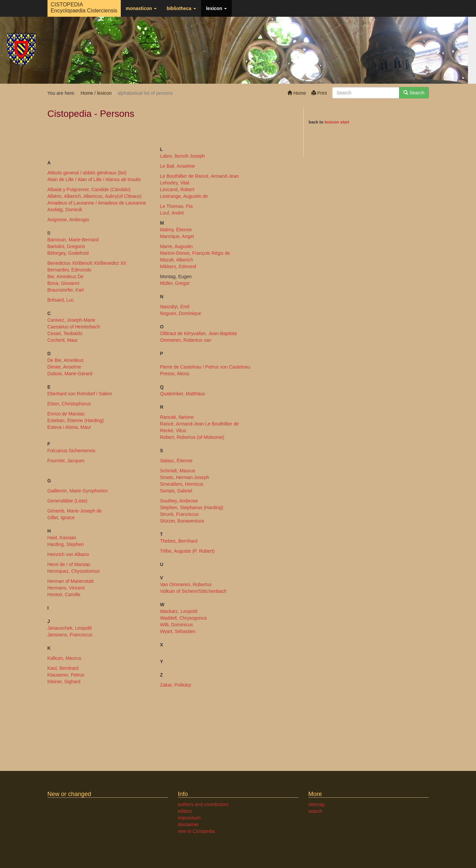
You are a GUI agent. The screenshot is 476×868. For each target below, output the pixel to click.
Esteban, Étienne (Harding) (76, 420)
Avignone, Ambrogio (68, 220)
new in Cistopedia (197, 831)
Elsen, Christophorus (69, 404)
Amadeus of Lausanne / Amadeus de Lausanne (97, 203)
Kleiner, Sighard (64, 682)
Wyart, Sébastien (178, 631)
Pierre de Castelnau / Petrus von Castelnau (205, 367)
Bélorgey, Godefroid (68, 253)
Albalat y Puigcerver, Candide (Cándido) (89, 189)
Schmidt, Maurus (177, 471)
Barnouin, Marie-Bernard (73, 240)
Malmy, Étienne (176, 230)
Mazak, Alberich (176, 260)
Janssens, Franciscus (70, 635)
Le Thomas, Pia (176, 206)
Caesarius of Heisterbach (74, 327)
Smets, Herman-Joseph (184, 477)
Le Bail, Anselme (177, 166)
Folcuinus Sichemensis (71, 451)
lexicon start (337, 122)
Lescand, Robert (177, 189)
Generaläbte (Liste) (68, 501)
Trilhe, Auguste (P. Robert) (187, 551)
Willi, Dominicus (176, 625)
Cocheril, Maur (63, 340)
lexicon (216, 8)
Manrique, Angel (177, 236)
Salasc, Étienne (176, 461)
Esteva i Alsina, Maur (69, 427)
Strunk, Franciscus (179, 514)
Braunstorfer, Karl (66, 290)
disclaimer (188, 824)
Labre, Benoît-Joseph (182, 156)
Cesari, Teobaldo (65, 333)
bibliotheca (181, 8)
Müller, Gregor (175, 283)
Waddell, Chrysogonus (183, 618)
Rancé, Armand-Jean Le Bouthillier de (199, 424)
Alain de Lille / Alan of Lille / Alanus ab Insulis (94, 179)
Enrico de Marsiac (66, 414)
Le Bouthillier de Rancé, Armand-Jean (199, 176)
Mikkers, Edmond (178, 266)
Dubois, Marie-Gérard (70, 374)
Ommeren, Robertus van (185, 340)
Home (297, 93)
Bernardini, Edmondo (70, 270)
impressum (189, 818)
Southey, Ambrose (179, 501)
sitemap (317, 804)
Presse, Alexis (175, 374)
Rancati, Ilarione (177, 417)
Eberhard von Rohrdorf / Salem (80, 394)
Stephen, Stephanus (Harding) (192, 507)
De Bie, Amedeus (66, 360)
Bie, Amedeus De (66, 277)
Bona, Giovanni (64, 283)
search (315, 811)
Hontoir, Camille (64, 595)
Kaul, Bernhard (63, 668)
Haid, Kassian (62, 538)
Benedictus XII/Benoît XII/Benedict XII (87, 263)
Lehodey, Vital (174, 183)
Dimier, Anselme (64, 367)
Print (319, 93)
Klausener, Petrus (66, 675)
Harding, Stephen (66, 544)
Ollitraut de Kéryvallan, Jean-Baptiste (198, 333)
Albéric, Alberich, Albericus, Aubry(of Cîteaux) (95, 196)
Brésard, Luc (61, 300)
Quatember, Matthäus (182, 394)
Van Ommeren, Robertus (186, 584)
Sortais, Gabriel (176, 491)
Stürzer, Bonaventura (182, 521)
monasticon (141, 8)
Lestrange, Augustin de (184, 196)
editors (185, 811)
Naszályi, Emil (175, 307)
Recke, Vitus (173, 430)
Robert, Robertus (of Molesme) (192, 437)
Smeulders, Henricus (182, 484)
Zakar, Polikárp (175, 685)
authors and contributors (203, 804)
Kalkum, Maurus (64, 658)
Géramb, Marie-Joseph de (75, 511)
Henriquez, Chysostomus (74, 571)
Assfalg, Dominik (65, 210)
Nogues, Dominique (180, 313)
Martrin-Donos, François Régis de (195, 253)
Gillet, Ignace (61, 518)
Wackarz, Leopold (179, 611)
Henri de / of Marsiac (69, 564)
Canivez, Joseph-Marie (71, 320)
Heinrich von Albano (68, 554)
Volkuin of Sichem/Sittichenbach (193, 591)
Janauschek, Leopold (70, 628)
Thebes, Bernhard (179, 541)
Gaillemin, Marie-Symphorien (78, 491)
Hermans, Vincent (66, 588)
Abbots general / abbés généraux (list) (87, 173)
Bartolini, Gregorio (66, 246)
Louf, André (172, 213)
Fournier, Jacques (66, 461)
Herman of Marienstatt (71, 581)
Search (414, 93)
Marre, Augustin (176, 246)
